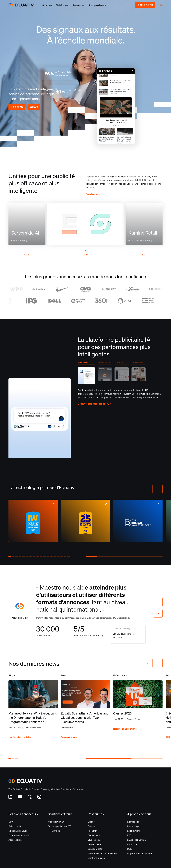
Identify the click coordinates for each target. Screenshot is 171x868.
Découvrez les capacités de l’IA (94, 404)
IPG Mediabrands (121, 618)
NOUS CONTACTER (145, 5)
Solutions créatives (18, 831)
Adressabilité (15, 840)
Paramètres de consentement (103, 853)
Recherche (93, 831)
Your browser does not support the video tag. (116, 106)
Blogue (91, 822)
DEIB (130, 849)
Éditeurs (34, 107)
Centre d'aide (94, 844)
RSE (129, 835)
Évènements (94, 835)
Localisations (134, 831)
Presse (91, 826)
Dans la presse (94, 194)
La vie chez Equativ (137, 840)
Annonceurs (17, 107)
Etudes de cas (95, 840)
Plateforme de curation (20, 835)
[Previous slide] (158, 602)
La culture (132, 844)
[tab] (86, 374)
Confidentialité (95, 849)
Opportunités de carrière (140, 853)
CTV (11, 822)
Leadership (133, 826)
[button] (47, 5)
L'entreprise (133, 822)
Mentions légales (96, 858)
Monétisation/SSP (57, 822)
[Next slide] (158, 613)
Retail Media (15, 826)
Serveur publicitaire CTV (60, 826)
